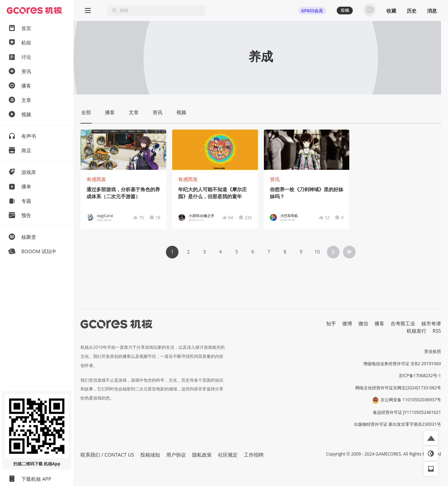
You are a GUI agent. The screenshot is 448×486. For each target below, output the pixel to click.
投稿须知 (150, 455)
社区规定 (228, 455)
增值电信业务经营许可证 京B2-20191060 (402, 364)
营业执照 (433, 351)
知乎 (331, 323)
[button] (431, 438)
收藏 (391, 11)
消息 (432, 11)
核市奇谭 (431, 323)
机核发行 (416, 331)
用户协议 (176, 455)
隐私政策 (202, 455)
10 (317, 252)
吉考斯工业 (403, 323)
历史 (412, 11)
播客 (379, 323)
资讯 (275, 179)
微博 (347, 323)
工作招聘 (254, 455)
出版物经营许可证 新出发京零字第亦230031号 (397, 424)
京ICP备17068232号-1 (420, 376)
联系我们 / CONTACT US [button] (107, 455)
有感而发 (96, 179)
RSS (437, 331)
